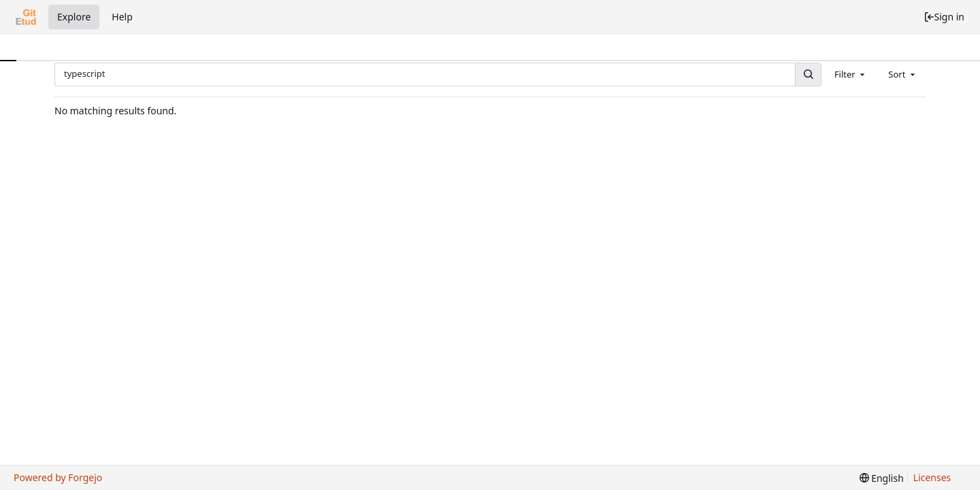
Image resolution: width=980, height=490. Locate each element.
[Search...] (808, 75)
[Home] (26, 17)
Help (122, 17)
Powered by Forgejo (58, 477)
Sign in (944, 17)
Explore (74, 17)
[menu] (882, 478)
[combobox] (851, 74)
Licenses (932, 477)
